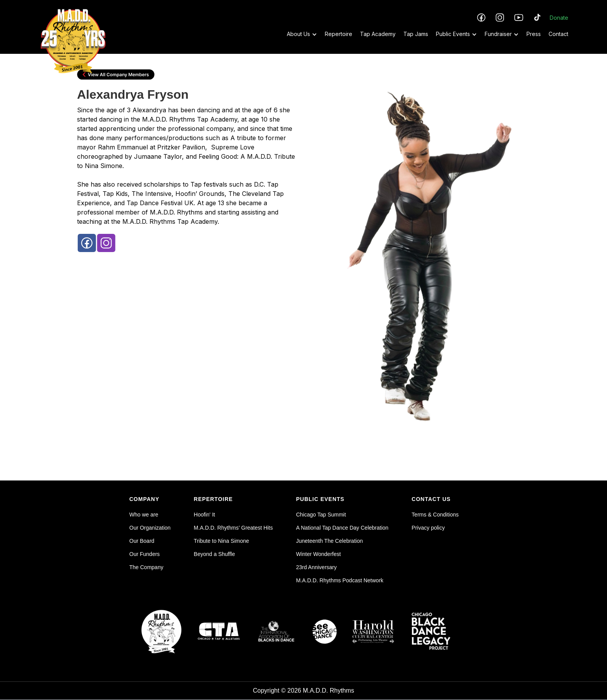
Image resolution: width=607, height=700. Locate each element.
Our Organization (150, 528)
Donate (559, 18)
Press (534, 34)
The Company (146, 567)
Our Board (142, 541)
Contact (558, 34)
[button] (298, 34)
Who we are (144, 515)
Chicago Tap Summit (321, 515)
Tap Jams (416, 34)
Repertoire (339, 34)
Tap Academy (378, 34)
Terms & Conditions (435, 515)
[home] (73, 26)
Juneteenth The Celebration (330, 541)
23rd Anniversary (316, 567)
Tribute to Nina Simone (222, 541)
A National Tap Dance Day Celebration (342, 528)
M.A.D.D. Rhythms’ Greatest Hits (233, 528)
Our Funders (145, 554)
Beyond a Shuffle (214, 554)
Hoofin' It (205, 515)
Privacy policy (428, 528)
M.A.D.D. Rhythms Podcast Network (340, 580)
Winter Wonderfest (319, 554)
